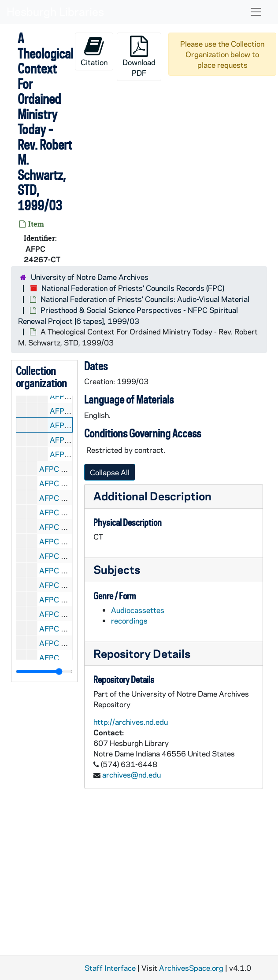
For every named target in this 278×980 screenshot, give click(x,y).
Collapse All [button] (110, 472)
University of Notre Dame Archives (90, 277)
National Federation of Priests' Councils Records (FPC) (133, 288)
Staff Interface (110, 968)
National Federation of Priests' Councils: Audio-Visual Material (145, 299)
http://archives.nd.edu (131, 722)
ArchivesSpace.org (191, 968)
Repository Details (142, 653)
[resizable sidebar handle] (44, 672)
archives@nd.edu (132, 774)
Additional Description (152, 496)
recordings (129, 620)
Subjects (117, 569)
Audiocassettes (138, 610)
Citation (94, 51)
